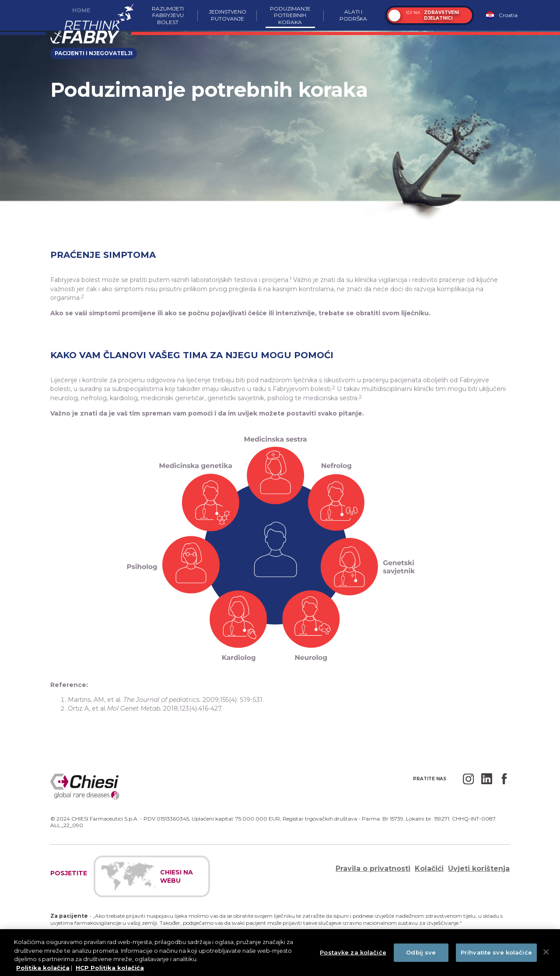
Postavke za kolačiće (353, 955)
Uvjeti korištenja (479, 869)
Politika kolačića (43, 970)
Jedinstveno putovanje (227, 15)
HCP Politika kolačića (110, 970)
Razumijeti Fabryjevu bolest (168, 15)
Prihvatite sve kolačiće (496, 955)
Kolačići (429, 869)
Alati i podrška (353, 15)
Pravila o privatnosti (373, 869)
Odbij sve (421, 955)
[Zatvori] (546, 955)
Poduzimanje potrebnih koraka (290, 15)
